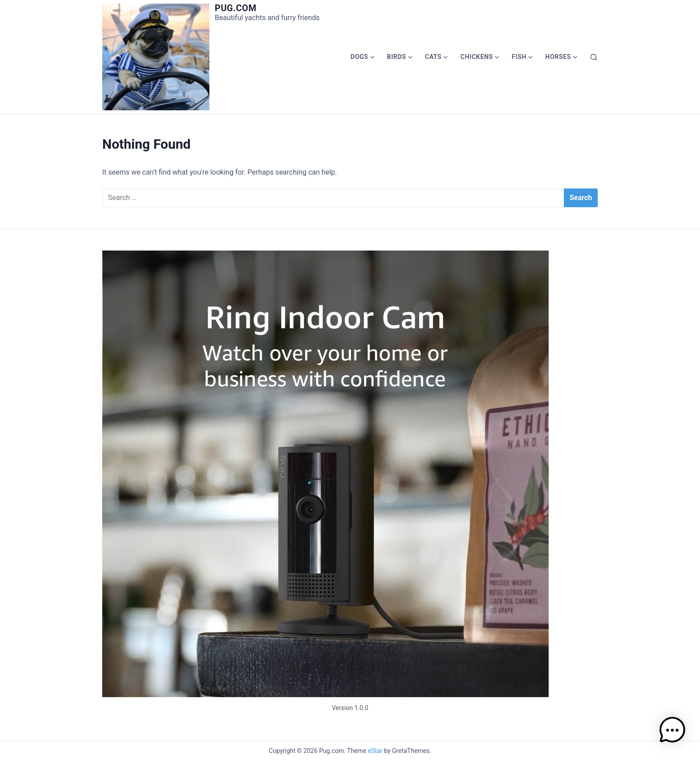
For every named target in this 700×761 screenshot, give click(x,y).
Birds (397, 57)
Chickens (477, 57)
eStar (375, 751)
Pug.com (235, 8)
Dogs (359, 57)
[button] (672, 732)
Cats (433, 57)
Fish (519, 57)
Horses (558, 57)
